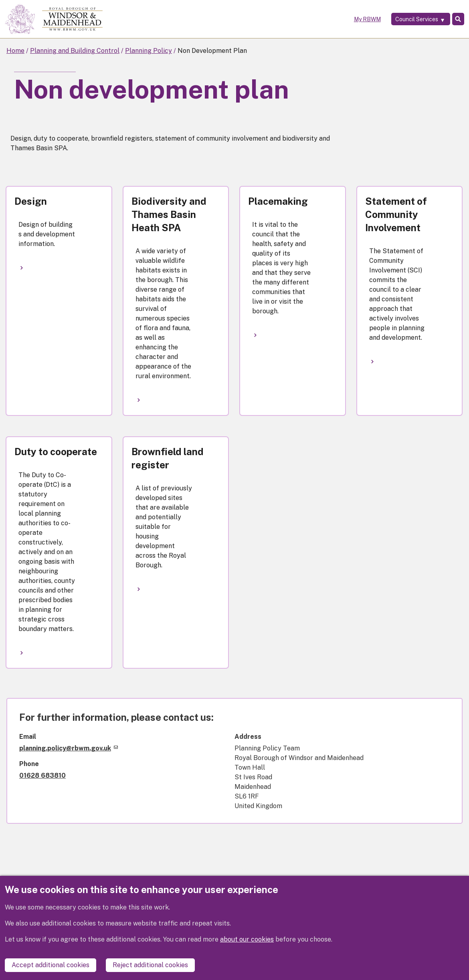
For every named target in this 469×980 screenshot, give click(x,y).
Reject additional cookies (150, 965)
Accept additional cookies (51, 965)
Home (15, 51)
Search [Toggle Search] (454, 19)
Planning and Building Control (75, 51)
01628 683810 (42, 775)
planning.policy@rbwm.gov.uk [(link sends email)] (69, 748)
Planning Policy (149, 51)
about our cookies (247, 946)
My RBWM (353, 19)
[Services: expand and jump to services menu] (409, 19)
